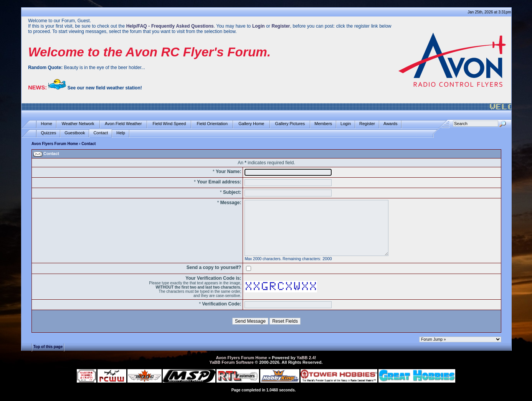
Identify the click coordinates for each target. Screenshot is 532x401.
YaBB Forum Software (231, 362)
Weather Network (78, 124)
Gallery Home (251, 124)
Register (367, 124)
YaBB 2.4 (306, 358)
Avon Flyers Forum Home (55, 144)
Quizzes (48, 133)
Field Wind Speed (169, 124)
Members (323, 124)
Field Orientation (212, 124)
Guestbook (75, 133)
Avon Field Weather (124, 124)
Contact (101, 133)
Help (121, 133)
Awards (390, 124)
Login (346, 124)
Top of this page (48, 346)
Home (46, 124)
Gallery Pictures (290, 124)
